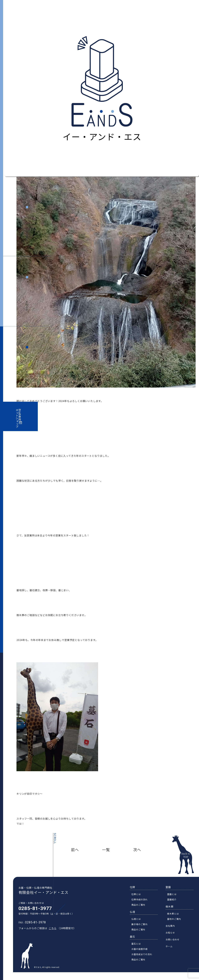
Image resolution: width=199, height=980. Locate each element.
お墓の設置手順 (141, 954)
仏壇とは (138, 924)
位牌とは (138, 900)
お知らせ (27, 306)
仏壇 (134, 917)
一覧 (106, 850)
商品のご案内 (140, 910)
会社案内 (27, 236)
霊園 (170, 893)
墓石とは (138, 949)
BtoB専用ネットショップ (19, 418)
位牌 (134, 893)
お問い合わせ (27, 379)
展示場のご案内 (141, 930)
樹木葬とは (175, 919)
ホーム (171, 952)
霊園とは (174, 900)
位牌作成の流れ (141, 905)
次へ (137, 850)
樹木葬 (171, 912)
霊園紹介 (174, 905)
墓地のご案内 (176, 924)
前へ (75, 850)
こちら (51, 934)
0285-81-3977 (33, 914)
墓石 (134, 942)
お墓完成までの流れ (144, 960)
